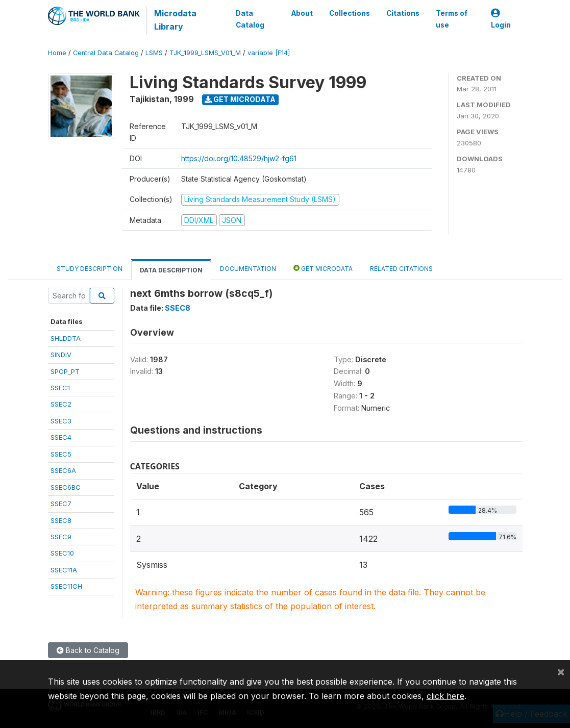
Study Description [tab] (90, 269)
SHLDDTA (66, 338)
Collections (350, 13)
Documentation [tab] (248, 269)
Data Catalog (250, 19)
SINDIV (61, 355)
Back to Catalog (88, 650)
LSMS (154, 53)
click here (445, 696)
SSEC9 (61, 537)
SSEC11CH (66, 586)
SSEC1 (60, 388)
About (302, 13)
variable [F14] (269, 53)
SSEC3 (61, 421)
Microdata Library (175, 20)
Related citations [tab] (401, 269)
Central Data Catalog (106, 53)
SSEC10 (62, 553)
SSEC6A (63, 470)
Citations (403, 13)
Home (57, 53)
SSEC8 (61, 520)
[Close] (561, 671)
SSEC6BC (66, 487)
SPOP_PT (65, 371)
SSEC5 (61, 454)
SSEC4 (61, 437)
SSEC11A (64, 570)
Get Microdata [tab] (323, 268)
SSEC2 (61, 404)
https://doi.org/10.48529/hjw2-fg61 (239, 158)
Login (501, 19)
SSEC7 (61, 504)
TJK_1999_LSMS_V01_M (205, 53)
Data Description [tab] (171, 270)
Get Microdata (240, 99)
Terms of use (452, 19)
